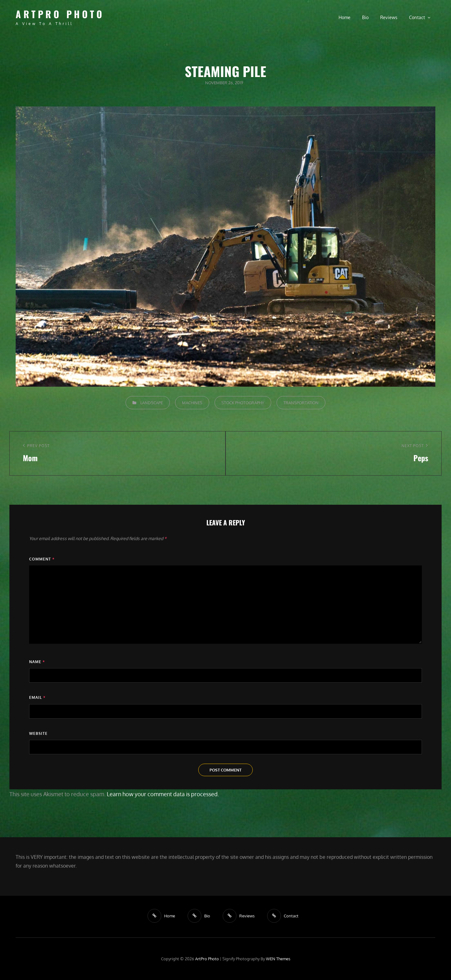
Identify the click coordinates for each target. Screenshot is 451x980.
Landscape (152, 403)
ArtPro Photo (60, 14)
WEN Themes (278, 959)
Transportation (301, 403)
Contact (417, 17)
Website (38, 733)
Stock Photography (243, 403)
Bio (365, 17)
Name (37, 662)
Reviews (389, 17)
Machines (192, 403)
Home (345, 17)
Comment (42, 559)
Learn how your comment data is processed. (163, 794)
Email (37, 697)
